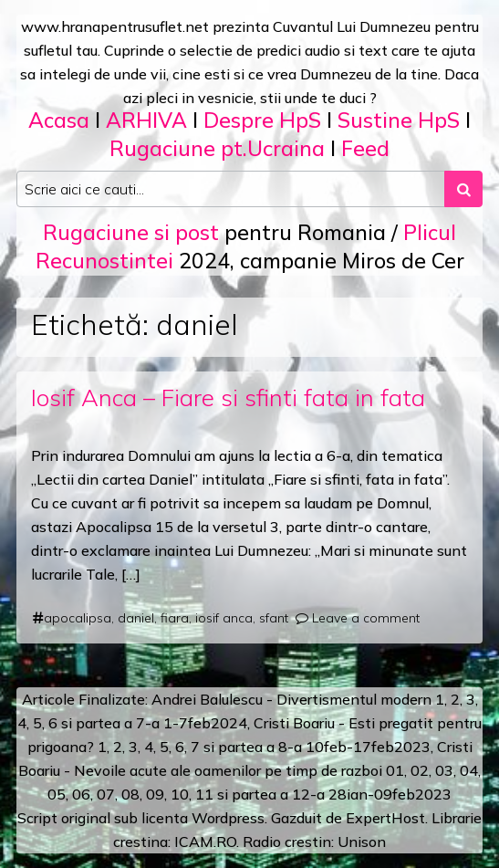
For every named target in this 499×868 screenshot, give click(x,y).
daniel (136, 618)
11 (204, 794)
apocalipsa (78, 618)
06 (81, 794)
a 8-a (284, 747)
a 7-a (142, 723)
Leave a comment (366, 618)
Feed (365, 148)
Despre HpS (262, 120)
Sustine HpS (399, 120)
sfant (274, 618)
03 (444, 770)
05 (57, 794)
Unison (362, 842)
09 (155, 794)
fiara (175, 618)
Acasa (59, 120)
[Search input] (231, 189)
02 (420, 770)
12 (301, 794)
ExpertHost (385, 818)
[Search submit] (463, 189)
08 (130, 794)
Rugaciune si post (131, 232)
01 (395, 770)
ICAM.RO (205, 842)
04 (469, 770)
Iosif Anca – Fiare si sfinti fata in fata (228, 397)
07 (106, 794)
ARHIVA (146, 120)
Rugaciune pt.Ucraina (217, 148)
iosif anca (224, 618)
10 (180, 794)
